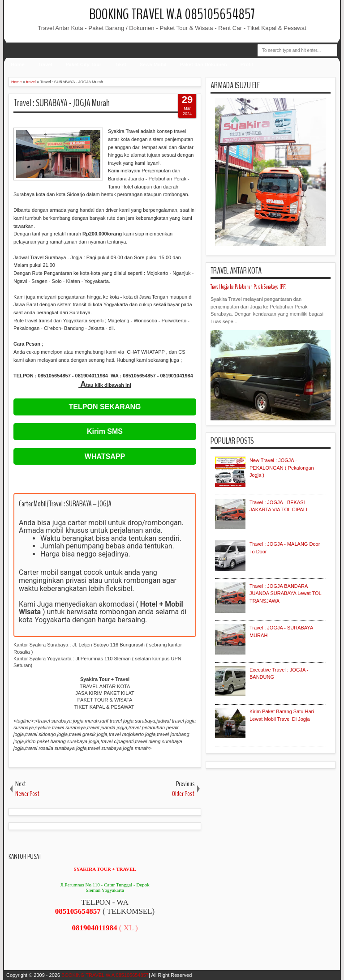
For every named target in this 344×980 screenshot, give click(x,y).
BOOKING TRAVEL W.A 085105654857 (172, 15)
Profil (247, 64)
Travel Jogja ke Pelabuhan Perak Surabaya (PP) (249, 287)
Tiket (120, 64)
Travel (45, 64)
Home (18, 64)
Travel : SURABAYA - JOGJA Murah (62, 103)
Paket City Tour (83, 64)
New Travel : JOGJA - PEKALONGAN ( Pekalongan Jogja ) (282, 468)
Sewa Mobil (153, 64)
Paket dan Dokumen (204, 64)
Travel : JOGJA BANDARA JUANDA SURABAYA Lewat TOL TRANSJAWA (285, 593)
